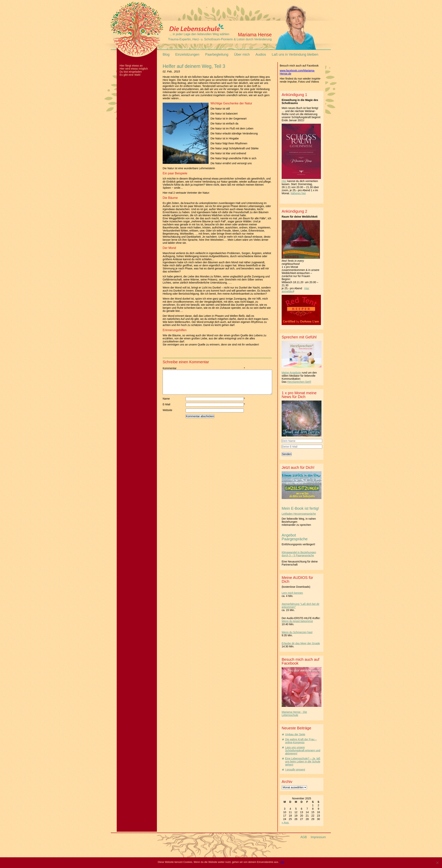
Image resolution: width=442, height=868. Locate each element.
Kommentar (174, 368)
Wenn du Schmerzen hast (297, 632)
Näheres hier (298, 193)
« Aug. (285, 822)
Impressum (318, 837)
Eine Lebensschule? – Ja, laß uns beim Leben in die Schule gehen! (303, 762)
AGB (304, 837)
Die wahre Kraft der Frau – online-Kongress (301, 741)
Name (174, 403)
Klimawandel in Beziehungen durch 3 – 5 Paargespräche (299, 554)
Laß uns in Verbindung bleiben (295, 54)
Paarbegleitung (217, 54)
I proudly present (295, 770)
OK (283, 862)
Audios (261, 54)
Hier (284, 181)
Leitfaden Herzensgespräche (299, 514)
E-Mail (174, 409)
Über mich (242, 54)
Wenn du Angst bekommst (297, 621)
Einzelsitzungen (187, 54)
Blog (166, 54)
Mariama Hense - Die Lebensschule (294, 714)
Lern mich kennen (292, 593)
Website (167, 415)
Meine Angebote (291, 373)
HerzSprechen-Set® (299, 382)
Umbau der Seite (295, 734)
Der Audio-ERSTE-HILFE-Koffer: (301, 618)
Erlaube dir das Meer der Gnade (301, 643)
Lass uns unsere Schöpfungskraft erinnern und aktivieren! (303, 750)
